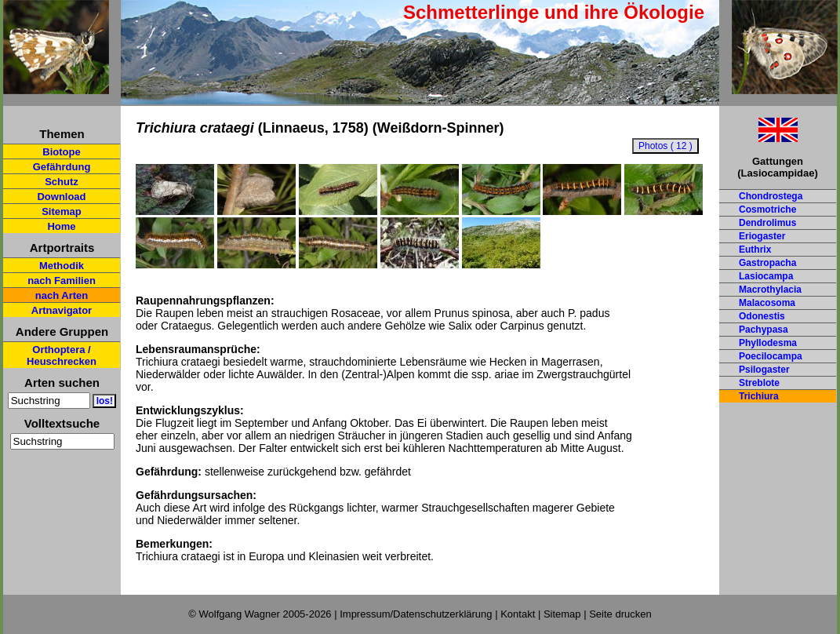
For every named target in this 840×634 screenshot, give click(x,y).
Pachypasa (764, 330)
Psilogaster (764, 370)
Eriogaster (762, 236)
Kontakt (518, 614)
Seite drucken (620, 614)
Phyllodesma (768, 343)
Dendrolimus (767, 223)
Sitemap (62, 211)
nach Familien (62, 281)
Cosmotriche (767, 210)
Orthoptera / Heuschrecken (62, 355)
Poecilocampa (771, 356)
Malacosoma (767, 303)
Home (61, 226)
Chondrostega (771, 196)
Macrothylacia (770, 290)
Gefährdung (62, 167)
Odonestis (762, 316)
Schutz (62, 182)
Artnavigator (62, 310)
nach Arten (62, 295)
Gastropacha (767, 263)
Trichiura (759, 396)
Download (61, 197)
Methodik (62, 266)
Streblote (759, 383)
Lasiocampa (766, 276)
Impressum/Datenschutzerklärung (416, 614)
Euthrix (755, 250)
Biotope (61, 152)
